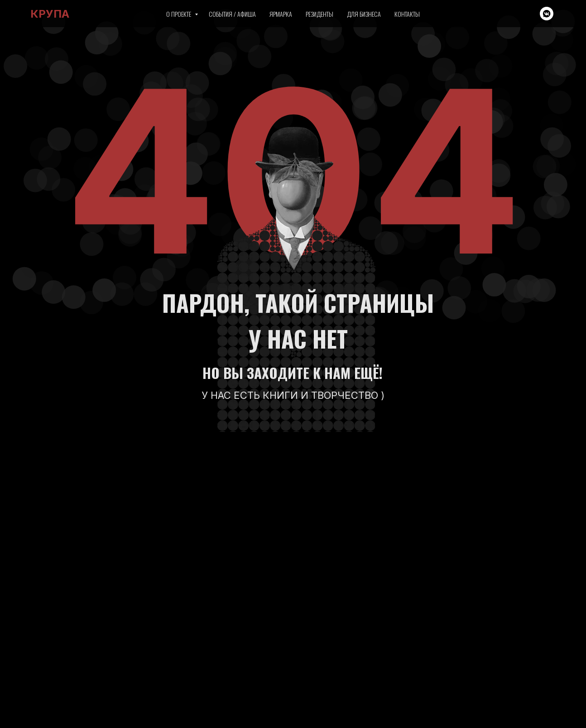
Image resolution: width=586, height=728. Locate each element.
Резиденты (319, 14)
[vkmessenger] (547, 14)
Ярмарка (281, 14)
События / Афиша (232, 14)
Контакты (407, 14)
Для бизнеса (364, 14)
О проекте (179, 14)
